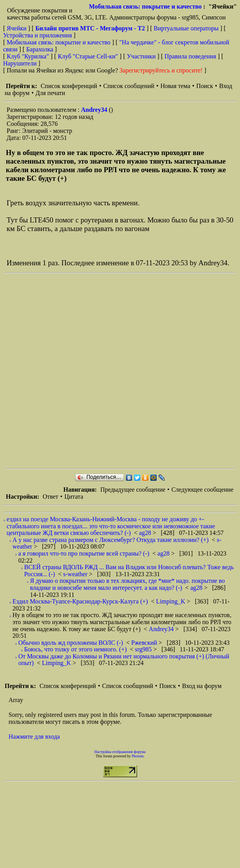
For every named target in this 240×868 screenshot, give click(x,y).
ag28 (146, 533)
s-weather (76, 574)
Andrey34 (95, 110)
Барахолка (40, 49)
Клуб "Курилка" (28, 56)
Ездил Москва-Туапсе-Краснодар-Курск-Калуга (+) (80, 601)
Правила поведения (190, 56)
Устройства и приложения (38, 35)
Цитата (74, 497)
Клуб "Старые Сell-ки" (88, 56)
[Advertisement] (94, 371)
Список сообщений (129, 86)
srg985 (144, 649)
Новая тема (176, 86)
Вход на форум (202, 686)
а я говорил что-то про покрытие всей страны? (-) (84, 553)
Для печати (50, 93)
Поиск (205, 86)
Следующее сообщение (202, 490)
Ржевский (145, 643)
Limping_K (172, 601)
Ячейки (17, 28)
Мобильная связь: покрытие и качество (145, 6)
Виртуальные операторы (186, 28)
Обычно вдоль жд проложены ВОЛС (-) (71, 643)
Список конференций (69, 86)
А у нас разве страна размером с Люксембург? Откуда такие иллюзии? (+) (110, 540)
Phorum (138, 756)
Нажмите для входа (34, 737)
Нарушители (20, 63)
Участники (141, 56)
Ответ (50, 497)
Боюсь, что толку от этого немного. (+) (75, 649)
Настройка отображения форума (120, 752)
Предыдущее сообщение (133, 490)
